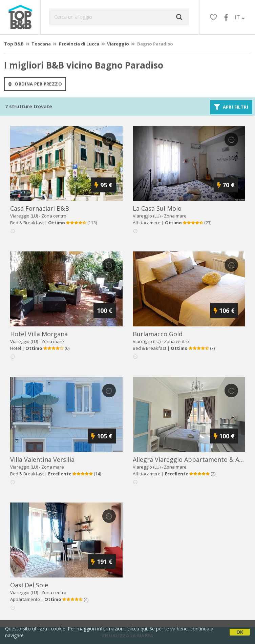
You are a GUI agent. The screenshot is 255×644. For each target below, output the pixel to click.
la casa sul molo (157, 208)
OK (240, 632)
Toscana (41, 44)
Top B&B (14, 44)
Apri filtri (231, 107)
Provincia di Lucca (79, 44)
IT (240, 17)
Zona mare (175, 216)
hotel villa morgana (39, 334)
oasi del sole (29, 585)
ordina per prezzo (35, 84)
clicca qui (137, 629)
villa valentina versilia (42, 459)
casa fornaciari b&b (40, 208)
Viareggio (118, 44)
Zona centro (54, 216)
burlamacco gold (158, 334)
